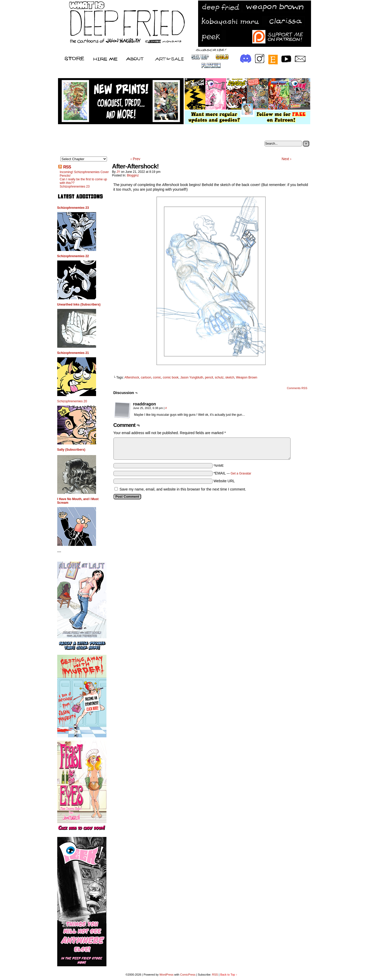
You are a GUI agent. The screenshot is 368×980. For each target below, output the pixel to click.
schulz (219, 377)
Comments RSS (297, 388)
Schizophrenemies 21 (73, 353)
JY (118, 172)
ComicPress (188, 975)
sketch (230, 377)
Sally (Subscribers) (71, 450)
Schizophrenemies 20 (72, 401)
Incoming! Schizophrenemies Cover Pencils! (84, 174)
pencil (209, 377)
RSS (67, 167)
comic (157, 377)
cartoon (146, 377)
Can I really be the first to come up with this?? (84, 181)
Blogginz (133, 175)
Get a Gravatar (241, 473)
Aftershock (132, 377)
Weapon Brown (247, 377)
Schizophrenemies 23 (75, 187)
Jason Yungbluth (192, 377)
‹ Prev (135, 159)
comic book (171, 377)
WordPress (167, 975)
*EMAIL (232, 473)
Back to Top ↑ (229, 975)
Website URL (224, 481)
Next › (287, 159)
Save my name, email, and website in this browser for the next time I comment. (183, 489)
